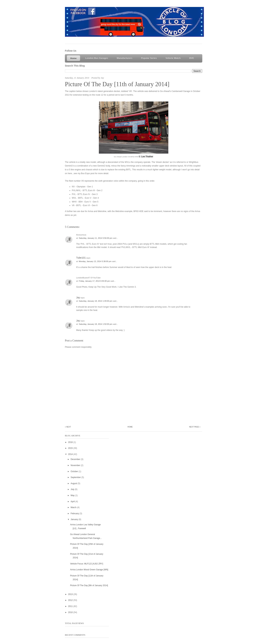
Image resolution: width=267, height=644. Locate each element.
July (73, 489)
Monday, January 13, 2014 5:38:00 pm (95, 261)
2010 (71, 612)
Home (130, 427)
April (73, 502)
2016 (71, 442)
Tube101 (81, 258)
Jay (78, 297)
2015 (71, 448)
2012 (71, 600)
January (75, 519)
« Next (68, 427)
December (76, 459)
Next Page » (195, 427)
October (75, 471)
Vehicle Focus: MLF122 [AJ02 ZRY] (87, 564)
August (74, 483)
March (74, 507)
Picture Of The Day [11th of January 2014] (117, 84)
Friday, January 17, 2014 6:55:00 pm (95, 281)
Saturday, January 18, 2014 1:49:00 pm (96, 301)
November (76, 465)
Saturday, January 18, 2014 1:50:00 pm (96, 324)
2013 (71, 594)
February (75, 513)
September (76, 477)
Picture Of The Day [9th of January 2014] (89, 585)
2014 (71, 454)
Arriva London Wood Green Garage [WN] (89, 570)
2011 (71, 606)
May (73, 495)
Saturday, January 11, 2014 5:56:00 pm (96, 238)
